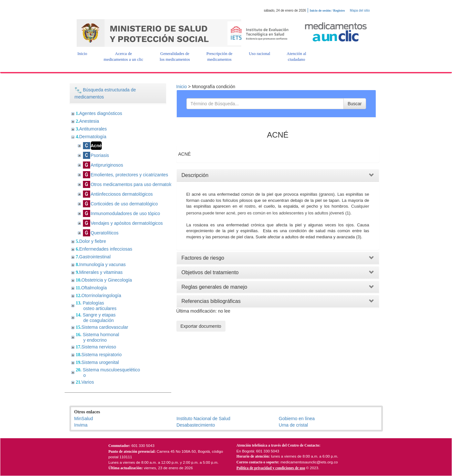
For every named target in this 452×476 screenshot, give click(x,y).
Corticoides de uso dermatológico (124, 204)
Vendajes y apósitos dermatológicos (127, 223)
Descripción (195, 175)
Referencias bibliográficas (211, 301)
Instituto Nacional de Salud (203, 419)
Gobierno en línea (297, 419)
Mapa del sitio (360, 10)
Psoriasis (100, 155)
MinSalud (84, 419)
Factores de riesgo (203, 258)
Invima (81, 425)
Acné (96, 146)
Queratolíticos (105, 233)
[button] (82, 53)
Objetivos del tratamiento (210, 272)
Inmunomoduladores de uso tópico (126, 213)
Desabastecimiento (196, 425)
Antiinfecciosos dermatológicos (122, 194)
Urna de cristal (293, 425)
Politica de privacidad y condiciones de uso (271, 468)
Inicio (182, 87)
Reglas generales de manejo (215, 287)
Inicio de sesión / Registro (327, 10)
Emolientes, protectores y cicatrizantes (130, 175)
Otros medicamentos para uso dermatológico (136, 184)
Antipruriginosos (107, 165)
